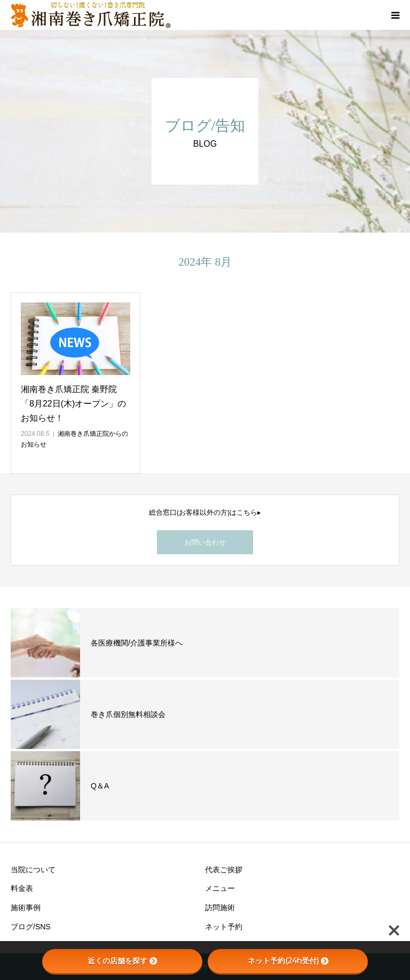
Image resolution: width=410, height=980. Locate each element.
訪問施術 (220, 907)
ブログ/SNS (31, 927)
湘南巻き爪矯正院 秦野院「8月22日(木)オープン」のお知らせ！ (73, 404)
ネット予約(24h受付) (288, 961)
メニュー (220, 888)
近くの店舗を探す (122, 961)
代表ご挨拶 (224, 870)
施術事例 (26, 907)
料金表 (22, 888)
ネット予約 (224, 927)
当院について (33, 870)
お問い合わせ (205, 542)
